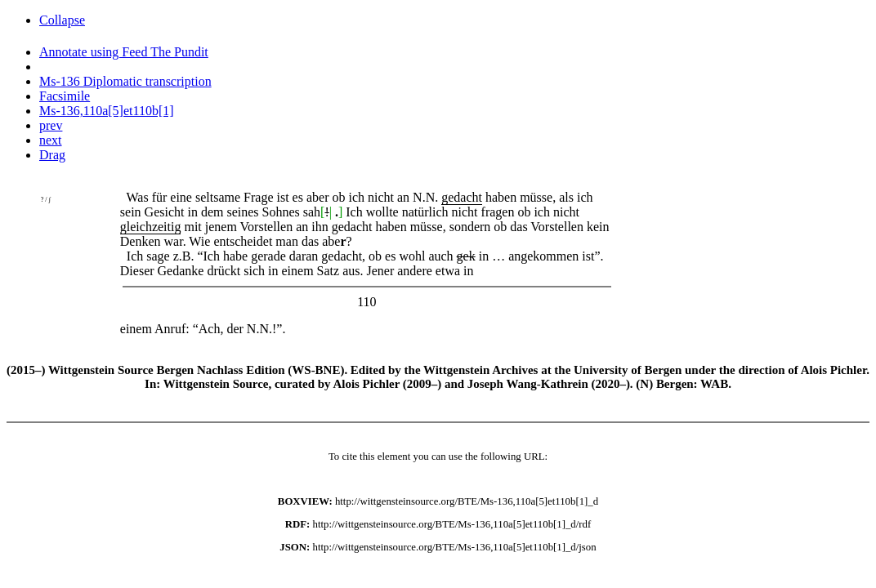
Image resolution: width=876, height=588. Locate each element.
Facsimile (65, 96)
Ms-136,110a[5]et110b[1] (107, 111)
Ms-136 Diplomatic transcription (125, 81)
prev (51, 125)
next (51, 140)
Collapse (62, 20)
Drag (52, 155)
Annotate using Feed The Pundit (124, 52)
